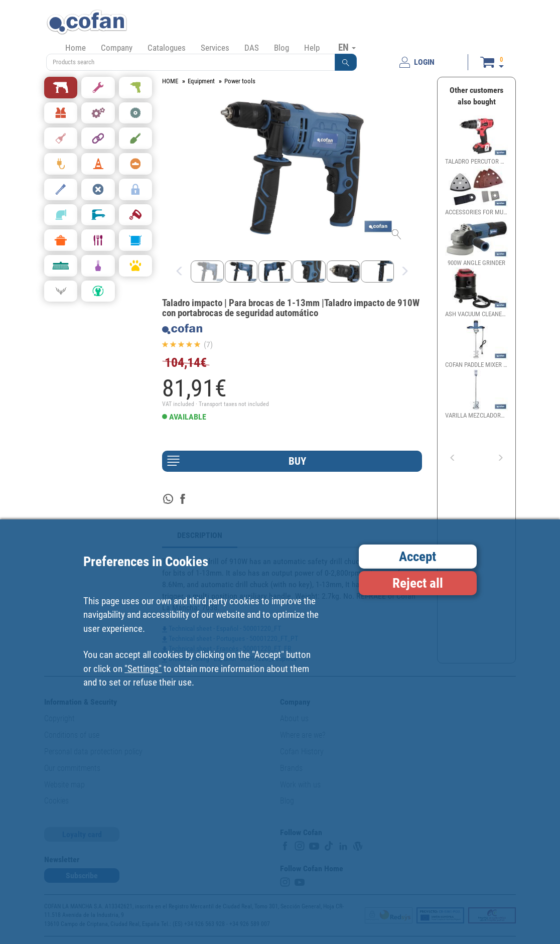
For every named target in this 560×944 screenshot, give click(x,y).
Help (312, 48)
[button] (346, 62)
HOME (170, 81)
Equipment (201, 81)
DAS (252, 48)
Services (215, 48)
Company (117, 48)
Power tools (240, 81)
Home (76, 48)
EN (347, 47)
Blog (282, 48)
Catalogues (167, 48)
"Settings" (143, 669)
